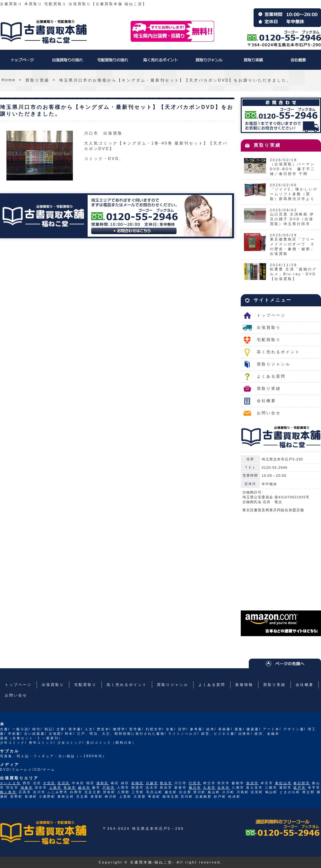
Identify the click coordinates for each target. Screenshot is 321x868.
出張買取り (67, 63)
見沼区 (64, 783)
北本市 (224, 788)
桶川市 (195, 788)
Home (9, 80)
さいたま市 (10, 783)
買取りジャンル (209, 63)
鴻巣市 (27, 788)
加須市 (252, 783)
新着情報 (244, 685)
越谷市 (84, 788)
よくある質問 (271, 376)
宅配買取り (112, 63)
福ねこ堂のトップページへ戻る (44, 32)
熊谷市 (166, 783)
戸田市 (109, 788)
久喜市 (209, 788)
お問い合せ (269, 413)
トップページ (22, 63)
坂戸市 (300, 788)
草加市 (70, 788)
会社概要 (299, 63)
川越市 (152, 783)
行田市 (195, 783)
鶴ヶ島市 (8, 792)
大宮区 (49, 783)
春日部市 (302, 783)
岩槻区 (138, 783)
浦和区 (103, 783)
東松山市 (283, 783)
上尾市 (55, 788)
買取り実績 (254, 63)
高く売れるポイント (160, 63)
